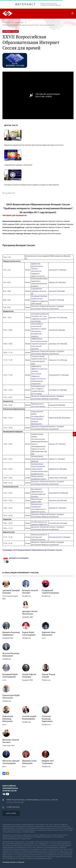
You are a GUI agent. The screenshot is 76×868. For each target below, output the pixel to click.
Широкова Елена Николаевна (29, 762)
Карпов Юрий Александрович (29, 633)
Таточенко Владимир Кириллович (47, 719)
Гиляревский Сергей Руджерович (50, 592)
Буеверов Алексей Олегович (30, 592)
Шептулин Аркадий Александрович (11, 762)
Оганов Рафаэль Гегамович (29, 675)
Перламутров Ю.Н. (56, 537)
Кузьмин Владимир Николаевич (11, 654)
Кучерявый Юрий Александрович (10, 675)
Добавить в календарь (16, 558)
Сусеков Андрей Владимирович (29, 717)
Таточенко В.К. (54, 523)
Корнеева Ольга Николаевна (49, 633)
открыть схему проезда (15, 802)
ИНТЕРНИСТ (26, 4)
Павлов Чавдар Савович (48, 675)
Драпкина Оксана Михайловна (30, 613)
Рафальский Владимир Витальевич (8, 719)
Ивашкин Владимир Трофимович (11, 633)
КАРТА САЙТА (11, 813)
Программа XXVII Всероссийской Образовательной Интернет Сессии (32, 550)
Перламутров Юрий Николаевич (11, 696)
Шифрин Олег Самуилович (48, 762)
